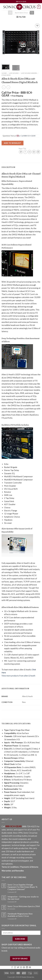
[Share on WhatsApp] (21, 152)
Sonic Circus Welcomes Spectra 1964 (24, 906)
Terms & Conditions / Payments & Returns (20, 867)
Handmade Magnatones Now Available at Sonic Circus (20, 915)
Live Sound (14, 73)
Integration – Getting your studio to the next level (23, 898)
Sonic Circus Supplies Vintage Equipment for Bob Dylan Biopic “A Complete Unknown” (22, 887)
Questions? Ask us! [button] (19, 136)
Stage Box (6, 75)
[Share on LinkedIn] (38, 152)
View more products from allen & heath (18, 676)
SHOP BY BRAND (20, 959)
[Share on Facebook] (25, 152)
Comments (11, 909)
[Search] (32, 13)
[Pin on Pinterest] (34, 152)
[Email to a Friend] (30, 152)
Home (4, 73)
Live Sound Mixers (29, 73)
